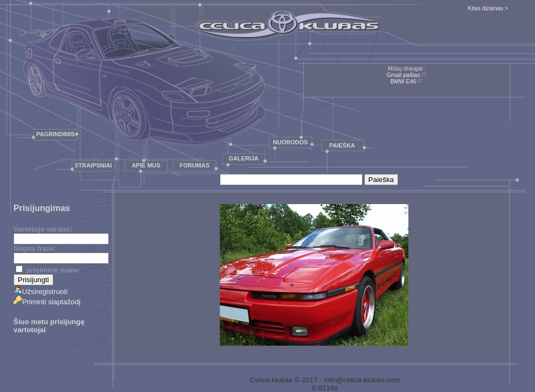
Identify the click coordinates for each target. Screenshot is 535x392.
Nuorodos (291, 142)
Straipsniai (93, 165)
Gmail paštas (403, 75)
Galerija (244, 158)
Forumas (194, 165)
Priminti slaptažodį (47, 302)
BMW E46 (404, 81)
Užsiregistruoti (40, 292)
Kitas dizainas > (488, 8)
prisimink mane (47, 270)
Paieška (342, 145)
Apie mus (146, 165)
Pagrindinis (55, 134)
